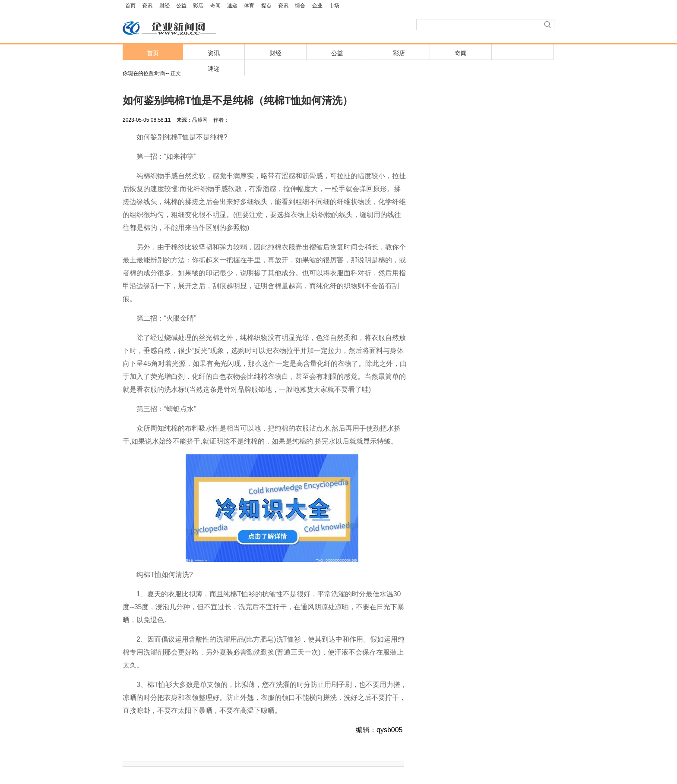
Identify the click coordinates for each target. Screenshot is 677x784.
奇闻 (215, 6)
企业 (317, 6)
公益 (181, 6)
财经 (165, 6)
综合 (300, 6)
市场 (334, 6)
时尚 (160, 73)
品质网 (200, 120)
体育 (249, 6)
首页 (130, 6)
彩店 (198, 6)
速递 (232, 6)
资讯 (147, 6)
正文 (176, 73)
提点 (266, 6)
